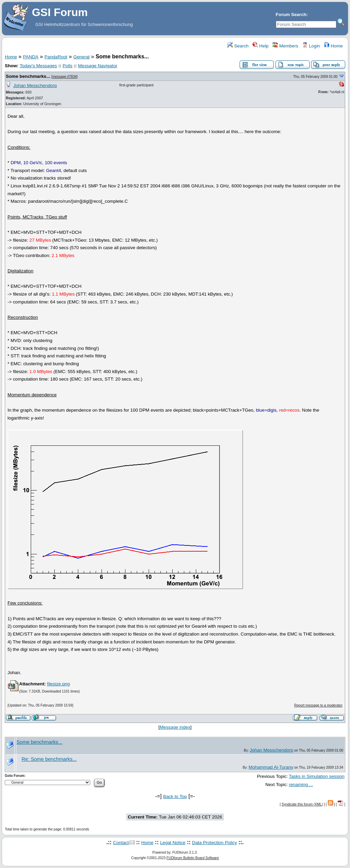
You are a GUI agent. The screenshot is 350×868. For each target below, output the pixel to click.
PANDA (31, 57)
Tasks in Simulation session (317, 776)
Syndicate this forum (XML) (302, 804)
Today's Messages (38, 66)
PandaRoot (56, 57)
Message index (175, 727)
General (82, 57)
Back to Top (175, 796)
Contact (121, 843)
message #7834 (64, 77)
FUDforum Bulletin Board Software (193, 858)
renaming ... (301, 785)
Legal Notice (173, 843)
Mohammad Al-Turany (271, 767)
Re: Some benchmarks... (49, 759)
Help (261, 46)
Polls (68, 66)
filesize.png (58, 684)
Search (238, 46)
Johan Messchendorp (35, 86)
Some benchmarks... (28, 76)
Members (285, 46)
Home (333, 46)
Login (311, 46)
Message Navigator (98, 66)
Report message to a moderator (318, 705)
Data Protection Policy (214, 843)
